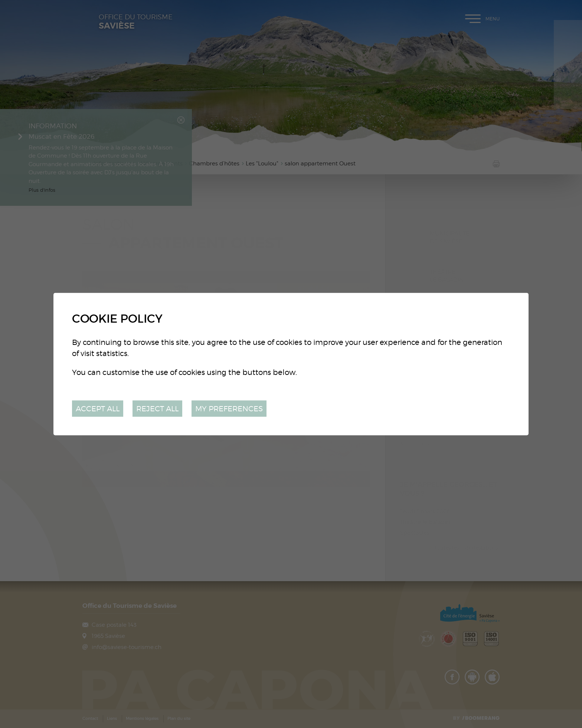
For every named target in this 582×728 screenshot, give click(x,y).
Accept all (98, 408)
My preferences (229, 408)
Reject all (157, 408)
